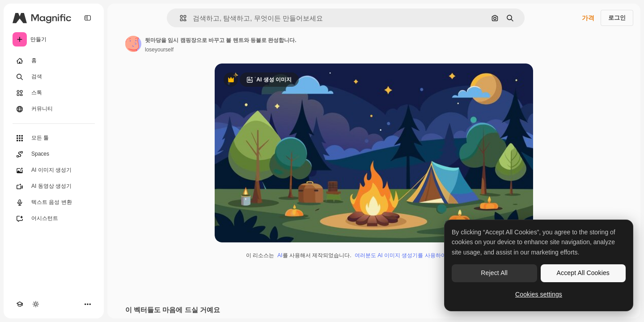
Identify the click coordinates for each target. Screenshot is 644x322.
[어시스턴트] (54, 219)
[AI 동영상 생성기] (54, 186)
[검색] (54, 77)
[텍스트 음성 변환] (54, 203)
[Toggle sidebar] (88, 18)
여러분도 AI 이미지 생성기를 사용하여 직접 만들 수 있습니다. (428, 255)
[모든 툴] (54, 138)
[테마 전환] (36, 304)
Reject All (494, 273)
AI (280, 255)
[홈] (54, 61)
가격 (588, 18)
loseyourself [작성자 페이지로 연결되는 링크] (159, 50)
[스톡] (54, 93)
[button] (180, 18)
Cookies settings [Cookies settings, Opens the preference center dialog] (539, 294)
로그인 (617, 18)
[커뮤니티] (54, 109)
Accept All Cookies (583, 273)
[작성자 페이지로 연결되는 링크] (133, 44)
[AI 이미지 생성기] (54, 170)
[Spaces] (54, 154)
